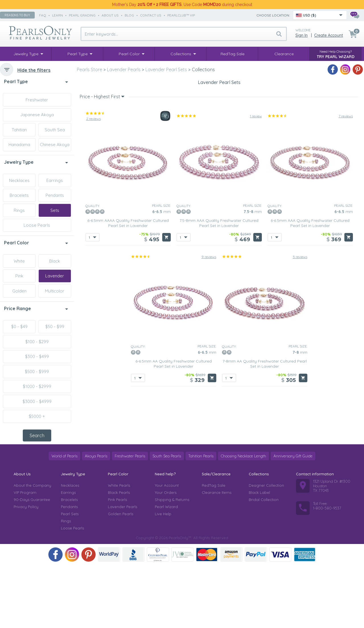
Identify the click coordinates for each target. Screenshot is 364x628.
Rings (19, 210)
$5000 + (37, 416)
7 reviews (346, 216)
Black (55, 261)
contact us (151, 15)
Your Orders (166, 555)
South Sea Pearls (167, 519)
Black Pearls (119, 555)
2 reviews (93, 218)
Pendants (55, 195)
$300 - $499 (37, 356)
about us (110, 15)
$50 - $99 (55, 327)
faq (43, 15)
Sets (55, 210)
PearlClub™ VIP (181, 15)
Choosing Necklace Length (243, 519)
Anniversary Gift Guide (293, 519)
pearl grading (82, 15)
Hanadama (19, 145)
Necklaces (19, 180)
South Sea (55, 130)
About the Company (32, 548)
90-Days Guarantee (32, 562)
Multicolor (55, 291)
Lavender (55, 276)
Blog (129, 15)
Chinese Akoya (55, 145)
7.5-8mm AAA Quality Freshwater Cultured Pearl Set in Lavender (219, 323)
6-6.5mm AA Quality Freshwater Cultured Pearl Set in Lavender (174, 463)
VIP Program (25, 555)
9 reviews (209, 356)
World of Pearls (64, 519)
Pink (19, 276)
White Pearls (119, 548)
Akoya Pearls (96, 519)
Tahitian (19, 130)
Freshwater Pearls (130, 519)
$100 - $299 (37, 342)
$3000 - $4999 (37, 401)
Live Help (163, 577)
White (19, 261)
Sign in (302, 35)
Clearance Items (217, 555)
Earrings (55, 180)
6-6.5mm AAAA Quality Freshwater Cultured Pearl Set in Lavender (128, 323)
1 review (256, 216)
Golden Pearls (121, 577)
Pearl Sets (70, 577)
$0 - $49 (19, 327)
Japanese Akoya (37, 115)
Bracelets (19, 195)
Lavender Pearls (123, 570)
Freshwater (37, 100)
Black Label (259, 555)
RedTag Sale (214, 548)
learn (57, 15)
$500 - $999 (37, 372)
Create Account (329, 35)
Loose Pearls (37, 225)
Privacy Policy (26, 570)
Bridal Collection (264, 562)
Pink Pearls (117, 562)
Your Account (167, 548)
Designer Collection (266, 548)
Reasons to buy (17, 15)
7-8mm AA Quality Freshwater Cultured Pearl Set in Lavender (265, 463)
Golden (19, 291)
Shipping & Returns (172, 562)
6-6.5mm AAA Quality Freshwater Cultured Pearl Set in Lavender (310, 323)
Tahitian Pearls (201, 519)
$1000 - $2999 (37, 386)
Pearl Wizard (166, 570)
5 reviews (300, 356)
